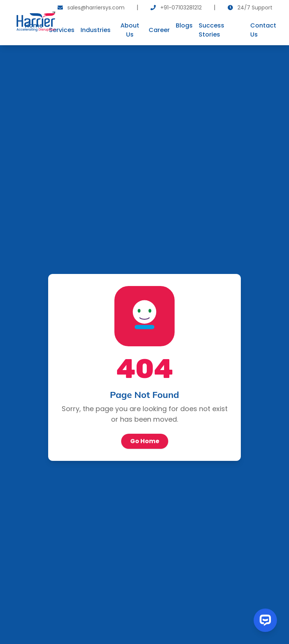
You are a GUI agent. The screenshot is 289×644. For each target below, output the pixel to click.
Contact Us (263, 30)
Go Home (145, 441)
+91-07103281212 (181, 8)
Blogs (184, 25)
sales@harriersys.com (96, 8)
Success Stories (211, 30)
